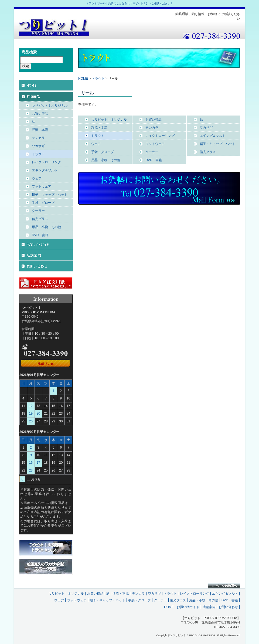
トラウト (98, 79)
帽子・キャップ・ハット (217, 144)
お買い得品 (154, 120)
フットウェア (155, 144)
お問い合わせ (228, 607)
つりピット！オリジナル (109, 120)
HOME (83, 79)
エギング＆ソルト (213, 136)
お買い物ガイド (188, 607)
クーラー (152, 152)
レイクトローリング (160, 136)
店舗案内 (209, 607)
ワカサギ (206, 128)
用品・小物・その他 (106, 160)
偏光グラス (208, 152)
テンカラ (152, 128)
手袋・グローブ (103, 152)
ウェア (96, 144)
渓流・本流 (99, 128)
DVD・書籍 (154, 160)
